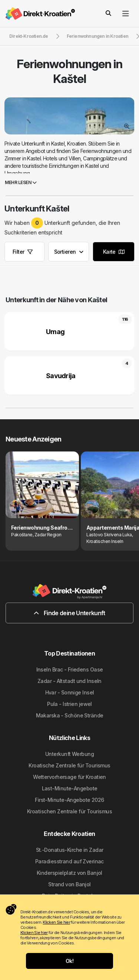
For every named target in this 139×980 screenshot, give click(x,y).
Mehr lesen (21, 182)
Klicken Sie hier (56, 922)
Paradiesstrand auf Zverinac (69, 861)
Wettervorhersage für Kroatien (69, 777)
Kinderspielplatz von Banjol (69, 873)
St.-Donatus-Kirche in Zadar (70, 850)
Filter (23, 252)
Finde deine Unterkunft (69, 613)
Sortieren (69, 252)
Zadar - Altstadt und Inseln (69, 681)
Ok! (69, 961)
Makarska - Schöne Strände (70, 715)
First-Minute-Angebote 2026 (69, 800)
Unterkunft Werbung (69, 754)
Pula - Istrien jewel (69, 704)
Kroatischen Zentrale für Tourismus (69, 811)
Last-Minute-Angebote (70, 788)
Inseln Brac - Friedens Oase (70, 669)
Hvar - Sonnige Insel (70, 692)
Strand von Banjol (69, 884)
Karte (114, 252)
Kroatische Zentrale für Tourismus (69, 765)
